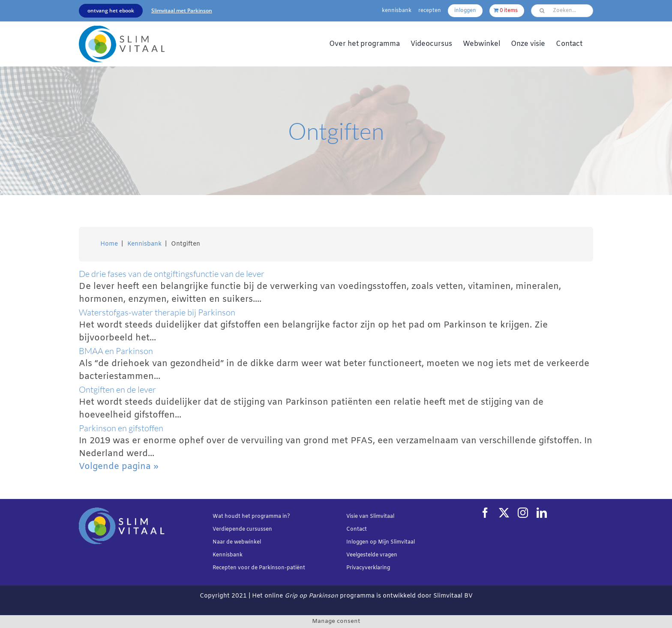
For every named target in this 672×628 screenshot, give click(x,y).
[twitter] (504, 513)
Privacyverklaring (368, 568)
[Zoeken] (542, 11)
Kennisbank (228, 555)
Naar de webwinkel (237, 542)
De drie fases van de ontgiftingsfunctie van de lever (172, 274)
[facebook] (485, 513)
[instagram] (523, 513)
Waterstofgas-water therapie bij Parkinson (157, 312)
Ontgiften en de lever (117, 389)
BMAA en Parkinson (116, 351)
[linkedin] (542, 513)
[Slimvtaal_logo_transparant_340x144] (122, 30)
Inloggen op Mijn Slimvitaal (381, 542)
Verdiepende (229, 529)
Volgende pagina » (118, 467)
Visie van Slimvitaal (370, 517)
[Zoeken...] (562, 11)
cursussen (259, 529)
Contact (357, 529)
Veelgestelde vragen (372, 555)
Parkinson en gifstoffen (121, 428)
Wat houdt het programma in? (251, 517)
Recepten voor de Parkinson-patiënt (259, 568)
